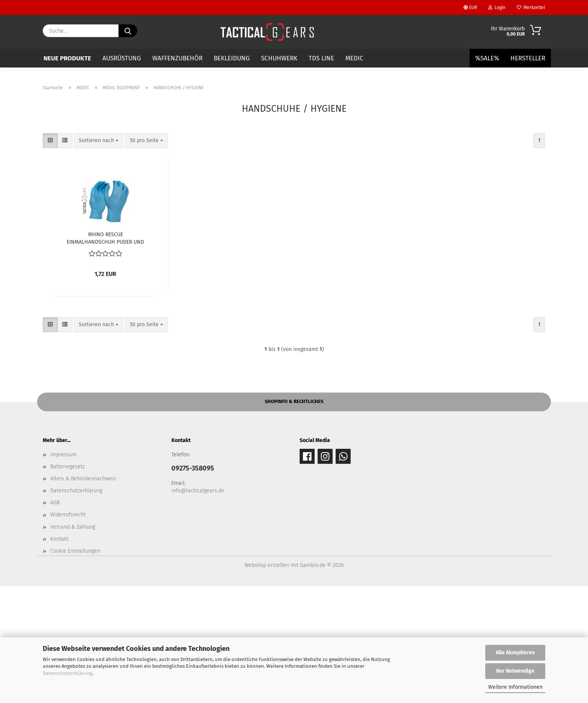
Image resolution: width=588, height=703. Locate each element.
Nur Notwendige (515, 671)
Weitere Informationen (515, 687)
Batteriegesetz (67, 584)
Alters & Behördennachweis (83, 596)
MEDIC (354, 58)
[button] (50, 258)
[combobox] (99, 258)
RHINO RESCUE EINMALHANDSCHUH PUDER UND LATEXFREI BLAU (105, 355)
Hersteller (528, 58)
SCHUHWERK (279, 58)
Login (497, 7)
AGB (55, 620)
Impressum (64, 572)
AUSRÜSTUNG (122, 58)
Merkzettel (531, 7)
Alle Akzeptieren (515, 653)
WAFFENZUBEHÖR (177, 58)
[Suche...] (128, 31)
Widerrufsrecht (68, 632)
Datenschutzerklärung (67, 673)
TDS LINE (321, 58)
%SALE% (487, 58)
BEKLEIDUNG (232, 58)
